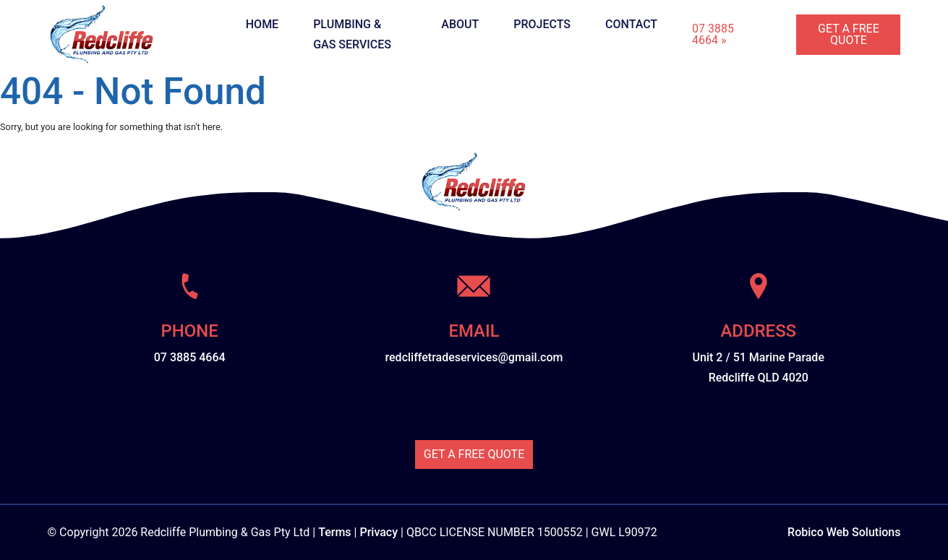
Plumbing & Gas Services (352, 34)
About (460, 24)
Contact (631, 24)
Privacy (379, 532)
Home (262, 24)
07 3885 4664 (190, 357)
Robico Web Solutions (844, 532)
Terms (334, 532)
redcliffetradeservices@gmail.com (474, 357)
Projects (542, 24)
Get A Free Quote (849, 34)
